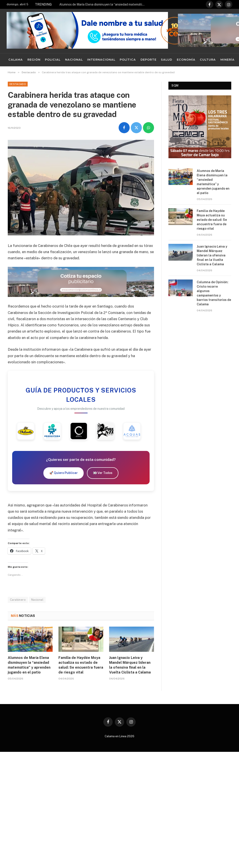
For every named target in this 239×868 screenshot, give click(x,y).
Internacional (101, 60)
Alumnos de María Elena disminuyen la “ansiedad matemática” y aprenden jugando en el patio (104, 4)
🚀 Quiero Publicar (64, 473)
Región (34, 60)
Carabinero (18, 600)
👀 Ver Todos (103, 473)
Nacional (74, 60)
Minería (227, 60)
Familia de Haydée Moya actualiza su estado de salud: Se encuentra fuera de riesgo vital (81, 665)
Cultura (208, 60)
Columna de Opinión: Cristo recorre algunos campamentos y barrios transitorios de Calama (214, 293)
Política (128, 60)
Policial (53, 60)
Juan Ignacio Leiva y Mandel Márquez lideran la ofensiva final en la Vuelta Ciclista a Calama (130, 665)
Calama (16, 60)
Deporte (148, 60)
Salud (167, 60)
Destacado (18, 84)
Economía (186, 60)
